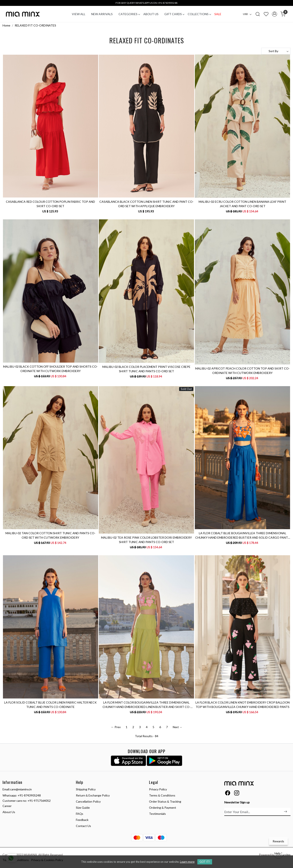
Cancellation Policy (88, 801)
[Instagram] (237, 794)
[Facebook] (228, 794)
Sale (218, 14)
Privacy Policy (158, 789)
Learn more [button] (187, 862)
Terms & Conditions (162, 795)
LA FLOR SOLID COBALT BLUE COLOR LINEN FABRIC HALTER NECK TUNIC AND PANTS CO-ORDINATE (50, 705)
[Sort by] (276, 51)
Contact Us (83, 826)
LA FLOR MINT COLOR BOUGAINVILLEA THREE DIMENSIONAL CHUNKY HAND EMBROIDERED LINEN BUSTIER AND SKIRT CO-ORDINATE (146, 705)
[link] (258, 14)
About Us (151, 14)
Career (7, 806)
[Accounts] (275, 14)
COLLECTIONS (199, 14)
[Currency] (248, 14)
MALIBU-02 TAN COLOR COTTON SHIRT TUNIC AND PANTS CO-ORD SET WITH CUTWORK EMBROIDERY (50, 535)
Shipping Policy (86, 789)
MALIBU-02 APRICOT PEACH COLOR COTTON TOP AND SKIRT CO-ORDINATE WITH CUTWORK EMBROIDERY (242, 371)
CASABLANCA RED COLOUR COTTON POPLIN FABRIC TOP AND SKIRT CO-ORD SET (50, 204)
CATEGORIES (129, 14)
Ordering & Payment (163, 808)
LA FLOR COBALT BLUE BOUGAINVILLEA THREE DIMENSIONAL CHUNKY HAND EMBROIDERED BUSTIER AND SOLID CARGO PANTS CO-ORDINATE (242, 535)
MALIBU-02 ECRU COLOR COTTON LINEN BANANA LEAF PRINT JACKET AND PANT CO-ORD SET (242, 204)
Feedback (82, 820)
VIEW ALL (79, 14)
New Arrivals (102, 14)
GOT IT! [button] (205, 862)
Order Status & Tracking (165, 801)
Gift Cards (174, 14)
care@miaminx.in (21, 789)
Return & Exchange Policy (93, 795)
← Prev (116, 727)
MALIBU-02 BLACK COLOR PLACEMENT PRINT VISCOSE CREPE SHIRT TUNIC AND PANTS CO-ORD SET (146, 369)
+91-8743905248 (29, 795)
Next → (177, 727)
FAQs (80, 814)
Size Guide (83, 808)
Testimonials (157, 814)
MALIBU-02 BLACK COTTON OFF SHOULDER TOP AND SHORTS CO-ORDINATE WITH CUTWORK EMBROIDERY (50, 369)
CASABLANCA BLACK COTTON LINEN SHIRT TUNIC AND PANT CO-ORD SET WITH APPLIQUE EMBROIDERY (146, 204)
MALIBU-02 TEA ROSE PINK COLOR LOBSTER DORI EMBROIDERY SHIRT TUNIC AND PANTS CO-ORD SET (146, 540)
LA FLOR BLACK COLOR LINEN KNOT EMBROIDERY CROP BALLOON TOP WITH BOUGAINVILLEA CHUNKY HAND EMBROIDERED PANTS (243, 705)
